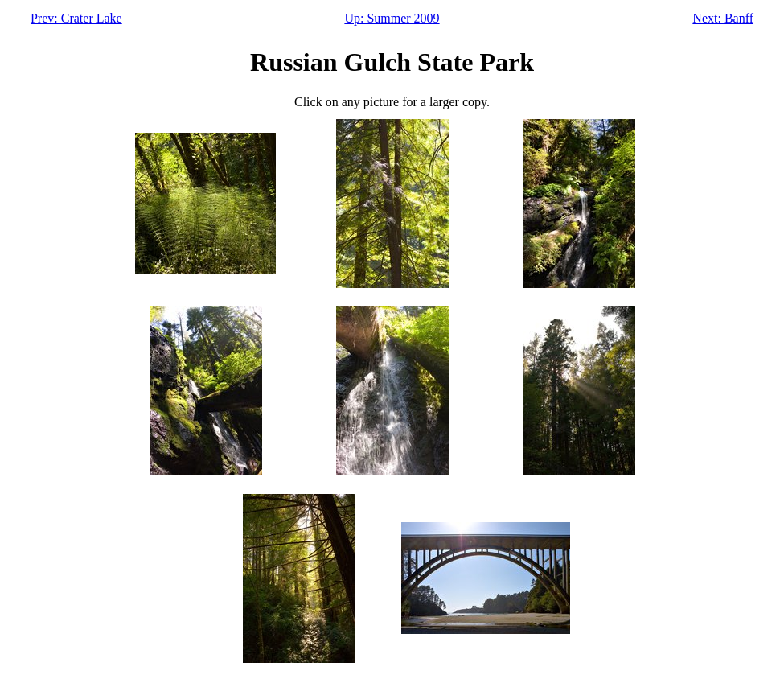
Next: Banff (723, 18)
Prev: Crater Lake (76, 18)
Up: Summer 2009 (392, 18)
